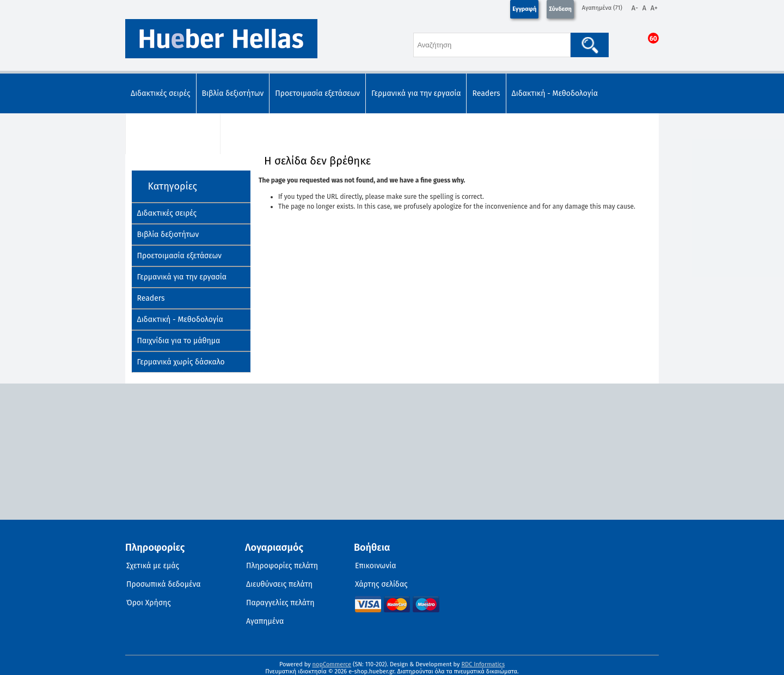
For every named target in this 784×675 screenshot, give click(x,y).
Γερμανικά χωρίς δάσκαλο (270, 134)
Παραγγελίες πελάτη (280, 603)
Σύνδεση (560, 9)
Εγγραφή (524, 9)
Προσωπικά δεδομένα (164, 584)
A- (635, 8)
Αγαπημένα (265, 621)
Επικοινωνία (375, 566)
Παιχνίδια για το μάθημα (173, 134)
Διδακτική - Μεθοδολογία (555, 93)
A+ (654, 8)
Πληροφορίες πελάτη (282, 566)
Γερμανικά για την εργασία (416, 93)
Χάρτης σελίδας (381, 584)
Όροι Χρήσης (149, 603)
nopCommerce (332, 664)
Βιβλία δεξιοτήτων (233, 93)
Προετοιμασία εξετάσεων (317, 93)
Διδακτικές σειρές (161, 93)
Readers (486, 93)
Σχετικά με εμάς (153, 566)
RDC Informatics (483, 664)
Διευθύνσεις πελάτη (279, 584)
